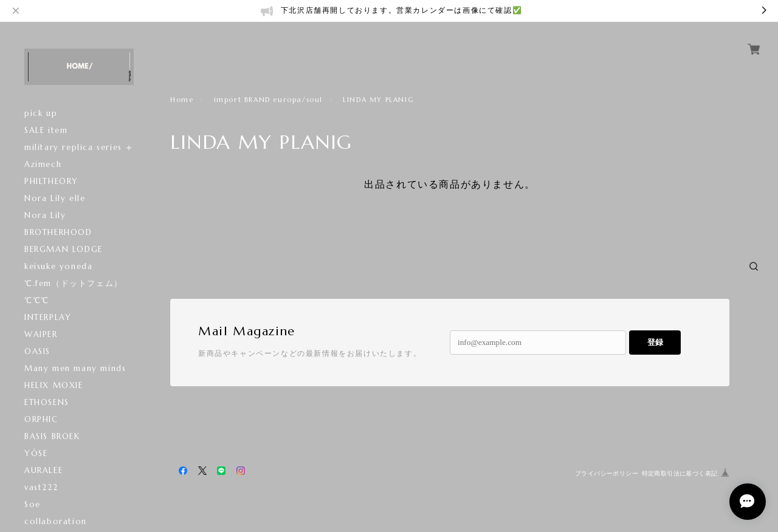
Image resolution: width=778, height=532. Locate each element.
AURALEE (43, 470)
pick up (41, 113)
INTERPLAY (48, 317)
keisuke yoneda (58, 266)
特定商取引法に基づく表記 (680, 473)
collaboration (56, 521)
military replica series (73, 147)
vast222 (41, 487)
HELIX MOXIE (64, 385)
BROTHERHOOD (58, 232)
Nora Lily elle (55, 198)
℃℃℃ (37, 300)
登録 (655, 342)
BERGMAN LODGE (64, 249)
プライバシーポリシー (607, 473)
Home (182, 100)
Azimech (43, 164)
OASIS (37, 351)
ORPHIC (41, 419)
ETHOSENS (47, 402)
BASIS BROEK (52, 436)
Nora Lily (45, 215)
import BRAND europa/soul (268, 100)
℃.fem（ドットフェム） (74, 283)
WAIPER (41, 334)
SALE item (46, 130)
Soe (33, 504)
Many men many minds (75, 368)
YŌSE (36, 453)
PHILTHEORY (51, 181)
